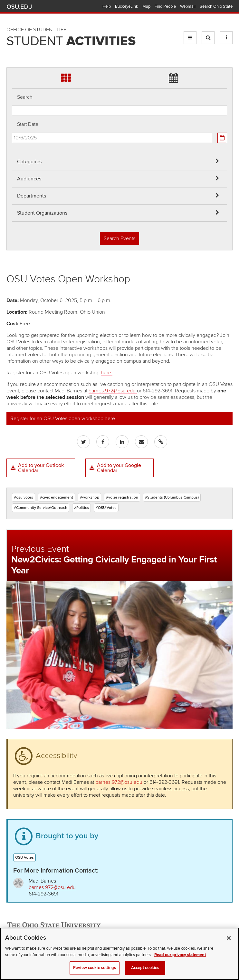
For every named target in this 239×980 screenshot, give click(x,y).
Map (146, 6)
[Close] (229, 944)
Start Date (28, 124)
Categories (29, 162)
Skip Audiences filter (12, 9)
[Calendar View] (222, 138)
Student (71, 41)
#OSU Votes (106, 508)
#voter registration (122, 497)
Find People (165, 6)
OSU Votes (24, 858)
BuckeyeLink (127, 6)
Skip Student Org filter (12, 43)
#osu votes (24, 497)
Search (25, 97)
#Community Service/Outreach (41, 508)
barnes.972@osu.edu (113, 391)
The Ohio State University (19, 7)
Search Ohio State (216, 6)
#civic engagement (57, 497)
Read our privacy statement (180, 961)
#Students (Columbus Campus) (172, 497)
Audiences (29, 179)
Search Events (119, 238)
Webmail (188, 6)
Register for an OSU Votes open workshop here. (63, 419)
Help (107, 6)
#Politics (81, 508)
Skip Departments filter (12, 26)
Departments (32, 196)
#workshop (90, 497)
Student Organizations (42, 213)
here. (107, 373)
